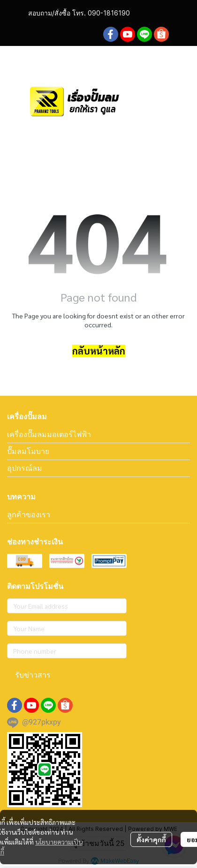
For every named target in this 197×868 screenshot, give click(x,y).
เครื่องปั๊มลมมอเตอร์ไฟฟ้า (49, 434)
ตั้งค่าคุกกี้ (151, 839)
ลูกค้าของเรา (29, 514)
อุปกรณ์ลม (25, 468)
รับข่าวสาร (33, 675)
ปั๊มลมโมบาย (28, 451)
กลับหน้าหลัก (99, 351)
